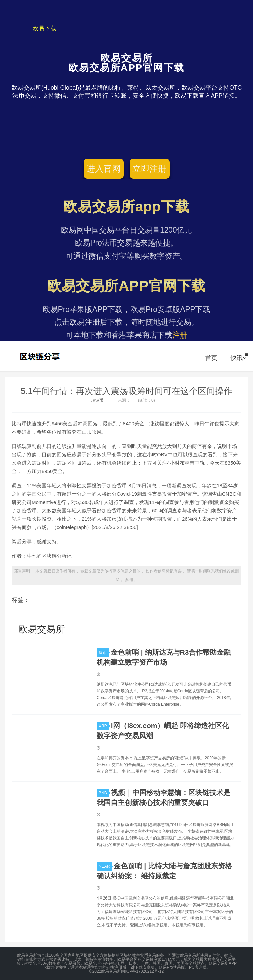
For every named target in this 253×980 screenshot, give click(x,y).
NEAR (105, 866)
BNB (104, 793)
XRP (104, 726)
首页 (211, 358)
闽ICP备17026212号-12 (142, 971)
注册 (180, 335)
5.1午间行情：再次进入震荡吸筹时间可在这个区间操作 (126, 391)
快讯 (238, 358)
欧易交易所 (41, 356)
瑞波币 (97, 400)
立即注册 (149, 169)
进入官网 (104, 169)
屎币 (104, 653)
